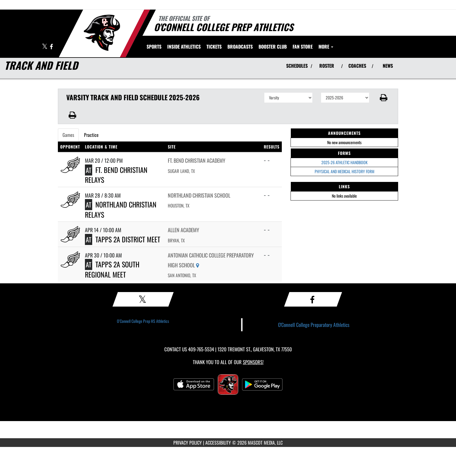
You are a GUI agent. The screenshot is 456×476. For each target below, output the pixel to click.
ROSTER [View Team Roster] (327, 66)
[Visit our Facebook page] (51, 47)
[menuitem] (214, 46)
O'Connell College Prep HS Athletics (143, 321)
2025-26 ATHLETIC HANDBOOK (344, 162)
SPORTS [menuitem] (154, 46)
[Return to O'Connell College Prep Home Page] (102, 33)
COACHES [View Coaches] (357, 66)
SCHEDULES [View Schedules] (297, 66)
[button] (384, 98)
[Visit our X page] (45, 47)
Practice (91, 135)
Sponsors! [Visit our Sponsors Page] (253, 362)
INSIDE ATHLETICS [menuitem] (184, 46)
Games (68, 135)
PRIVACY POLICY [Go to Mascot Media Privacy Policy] (188, 443)
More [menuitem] (326, 46)
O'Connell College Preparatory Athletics (314, 325)
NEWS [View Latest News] (388, 66)
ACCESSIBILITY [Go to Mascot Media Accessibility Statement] (218, 443)
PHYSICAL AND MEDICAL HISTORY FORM (344, 171)
